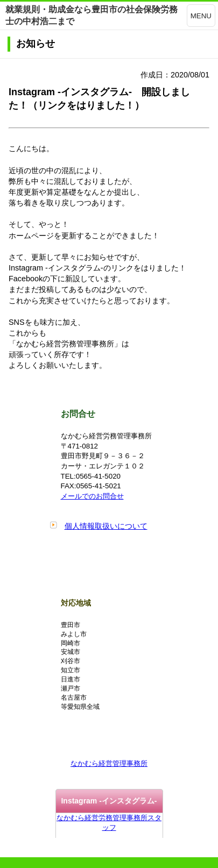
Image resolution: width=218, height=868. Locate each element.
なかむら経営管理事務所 (109, 763)
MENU (201, 16)
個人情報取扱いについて (106, 526)
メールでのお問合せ (92, 496)
